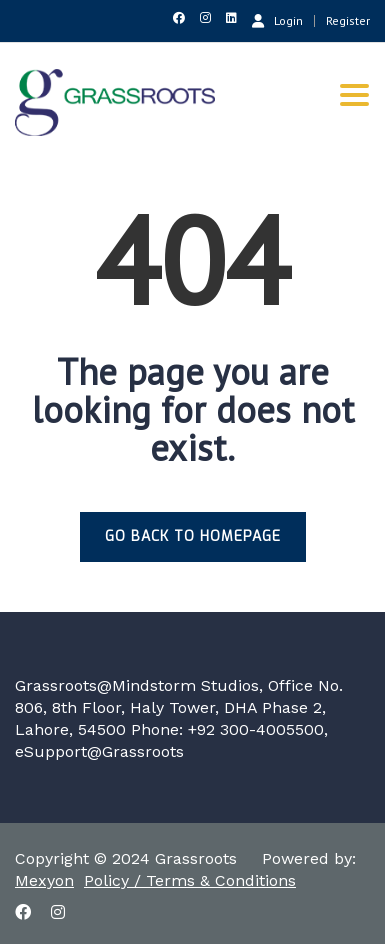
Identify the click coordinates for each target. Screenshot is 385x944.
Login (277, 20)
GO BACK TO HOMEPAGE (193, 536)
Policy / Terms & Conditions (190, 880)
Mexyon (44, 880)
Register (348, 21)
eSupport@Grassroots (99, 751)
